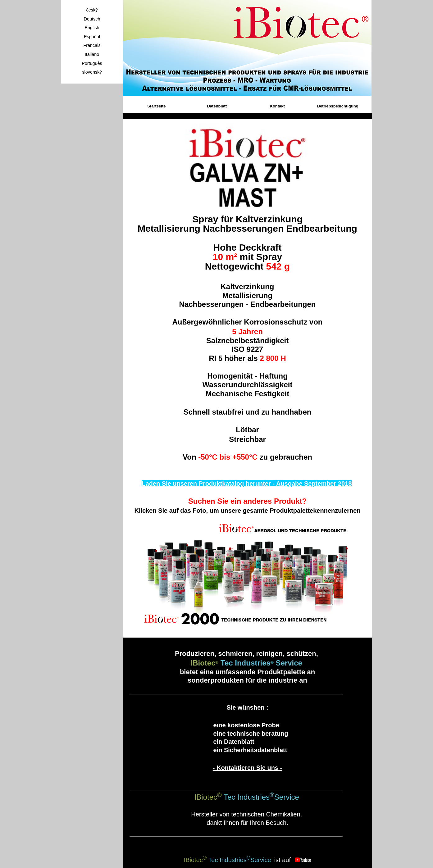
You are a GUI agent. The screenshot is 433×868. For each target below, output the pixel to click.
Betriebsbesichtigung (338, 106)
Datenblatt (217, 106)
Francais (92, 45)
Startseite (156, 106)
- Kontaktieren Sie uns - (247, 768)
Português (92, 63)
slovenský (92, 72)
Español (92, 37)
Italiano (92, 54)
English (92, 28)
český (92, 10)
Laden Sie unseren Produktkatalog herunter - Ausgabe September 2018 (247, 484)
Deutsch (92, 19)
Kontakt (277, 106)
